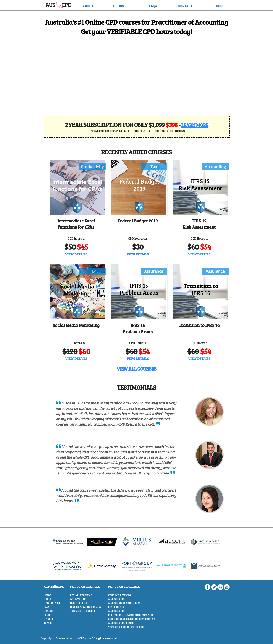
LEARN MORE (195, 125)
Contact (49, 611)
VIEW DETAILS (76, 254)
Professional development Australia (131, 615)
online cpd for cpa (119, 595)
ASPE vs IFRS (78, 599)
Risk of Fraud (79, 603)
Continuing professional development (132, 619)
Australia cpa (117, 611)
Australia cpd (117, 599)
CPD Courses (52, 603)
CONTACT (185, 6)
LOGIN (218, 6)
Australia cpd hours (121, 623)
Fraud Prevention (81, 595)
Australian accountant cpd (125, 603)
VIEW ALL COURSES (136, 369)
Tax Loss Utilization (83, 611)
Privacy (49, 619)
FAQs (153, 6)
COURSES (120, 6)
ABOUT (88, 6)
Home (47, 595)
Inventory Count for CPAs (86, 607)
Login (47, 615)
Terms (48, 623)
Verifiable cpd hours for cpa (126, 627)
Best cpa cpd (116, 607)
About (48, 599)
